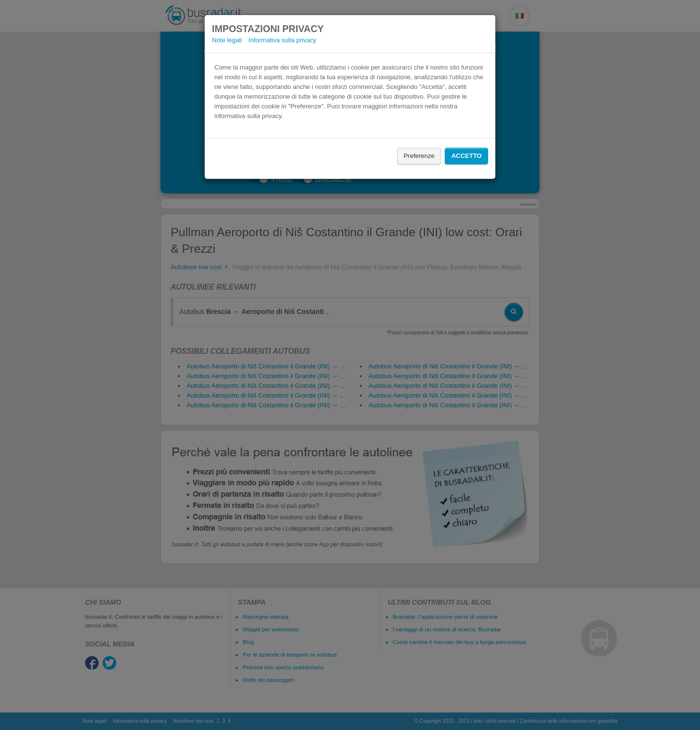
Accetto (466, 156)
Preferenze (419, 156)
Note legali (227, 40)
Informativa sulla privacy (282, 40)
